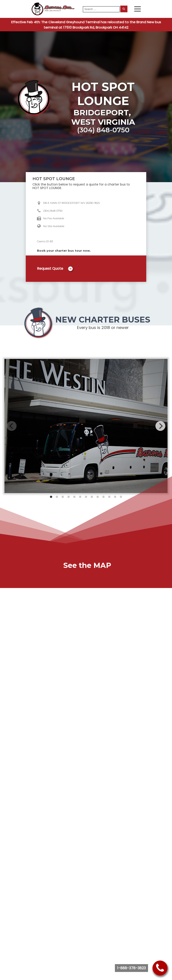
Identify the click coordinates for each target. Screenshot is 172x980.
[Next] (160, 426)
